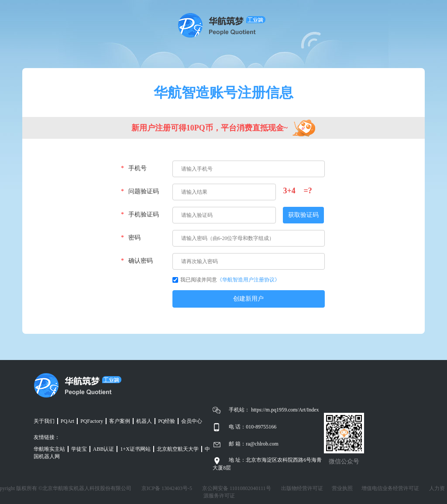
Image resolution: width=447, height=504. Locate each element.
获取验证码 (303, 215)
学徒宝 (79, 449)
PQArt (67, 421)
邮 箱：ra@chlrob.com (254, 444)
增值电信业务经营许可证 (390, 488)
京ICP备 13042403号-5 (167, 488)
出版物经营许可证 (302, 488)
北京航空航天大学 (178, 449)
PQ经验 (167, 421)
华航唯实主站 (49, 449)
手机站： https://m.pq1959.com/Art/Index (274, 410)
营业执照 (342, 488)
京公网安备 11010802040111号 (237, 488)
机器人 (144, 421)
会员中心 (192, 421)
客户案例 (120, 421)
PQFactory (92, 421)
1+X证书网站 (135, 449)
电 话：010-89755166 (253, 427)
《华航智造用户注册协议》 (248, 280)
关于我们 (44, 421)
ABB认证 (104, 449)
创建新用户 (248, 299)
